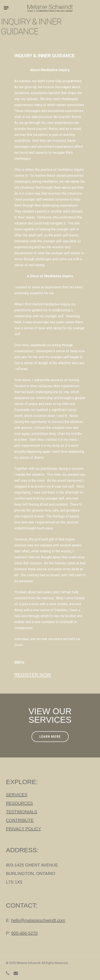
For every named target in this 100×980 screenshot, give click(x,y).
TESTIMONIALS (22, 812)
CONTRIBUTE (20, 820)
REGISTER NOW (33, 675)
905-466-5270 (24, 933)
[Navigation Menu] (6, 8)
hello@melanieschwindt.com (38, 920)
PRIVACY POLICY (24, 829)
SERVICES (17, 795)
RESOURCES (19, 803)
